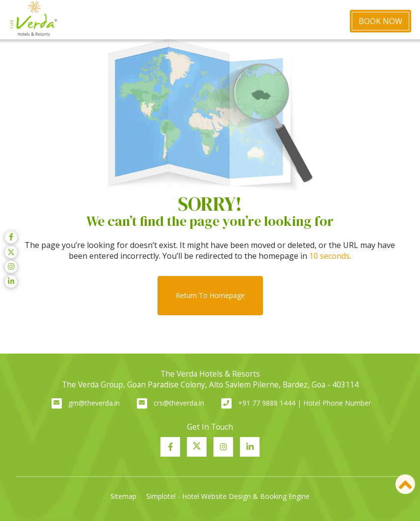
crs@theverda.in (179, 403)
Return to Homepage (210, 295)
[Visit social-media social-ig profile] (223, 447)
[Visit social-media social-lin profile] (250, 447)
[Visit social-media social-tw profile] (197, 447)
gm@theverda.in (94, 403)
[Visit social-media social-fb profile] (170, 447)
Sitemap (123, 496)
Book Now (381, 21)
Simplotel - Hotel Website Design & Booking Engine (228, 496)
